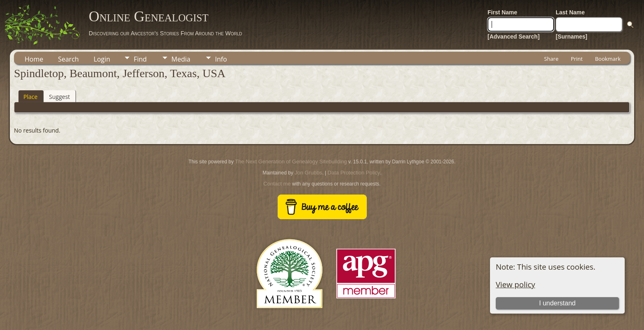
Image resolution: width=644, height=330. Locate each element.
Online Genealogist (149, 16)
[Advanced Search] (514, 37)
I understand (557, 303)
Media (181, 59)
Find (140, 59)
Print (577, 59)
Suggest (59, 97)
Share (551, 59)
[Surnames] (572, 37)
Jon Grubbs (308, 173)
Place (30, 97)
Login (102, 59)
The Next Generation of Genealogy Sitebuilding (291, 162)
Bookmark (608, 59)
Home (34, 59)
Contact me (277, 184)
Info (221, 59)
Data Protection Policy (354, 173)
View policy (515, 284)
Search (68, 59)
